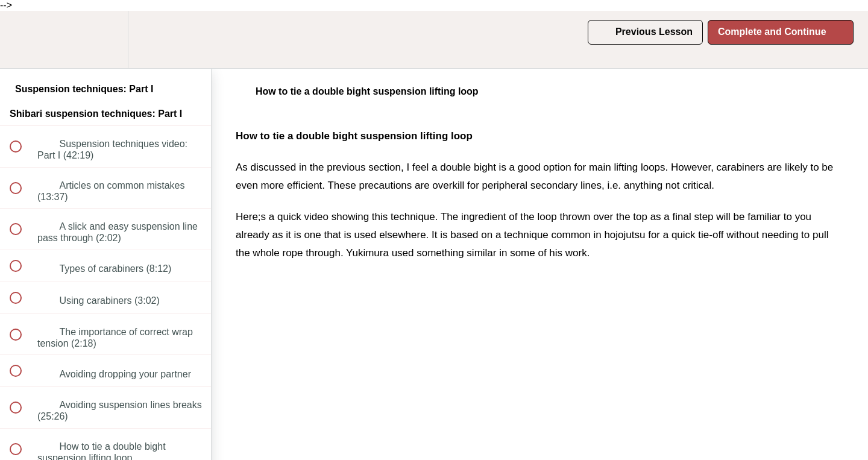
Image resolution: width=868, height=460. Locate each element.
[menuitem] (105, 39)
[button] (22, 39)
